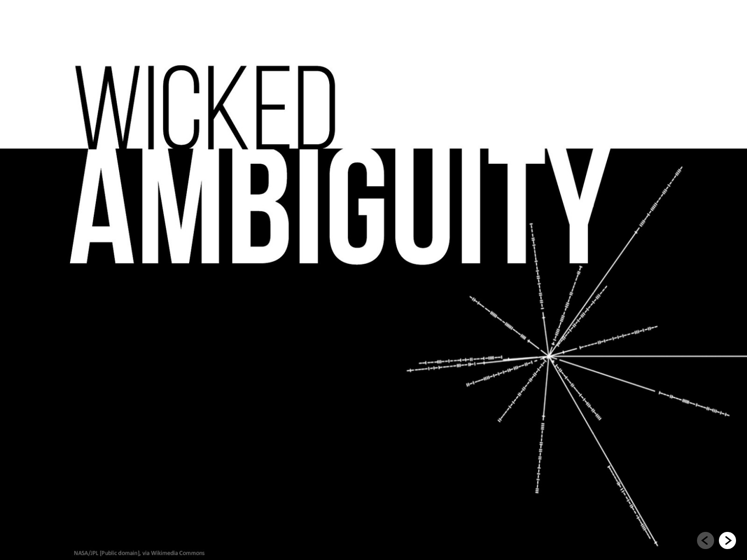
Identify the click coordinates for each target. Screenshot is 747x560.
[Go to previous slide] (706, 540)
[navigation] (717, 541)
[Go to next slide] (727, 540)
